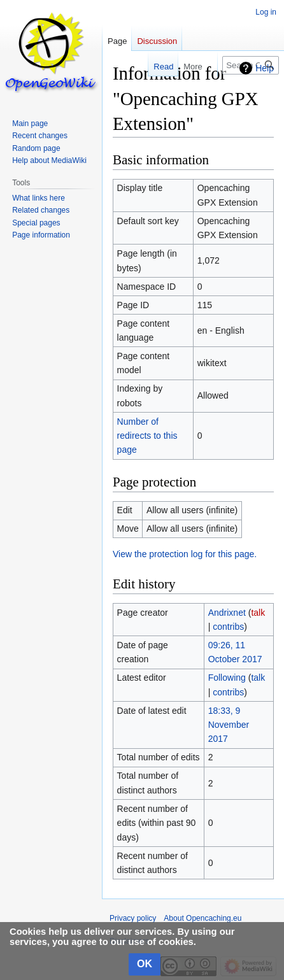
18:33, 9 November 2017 (229, 725)
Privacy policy (133, 918)
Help (265, 68)
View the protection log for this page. (185, 554)
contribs (228, 627)
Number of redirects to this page (147, 436)
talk (258, 613)
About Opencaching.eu (202, 918)
